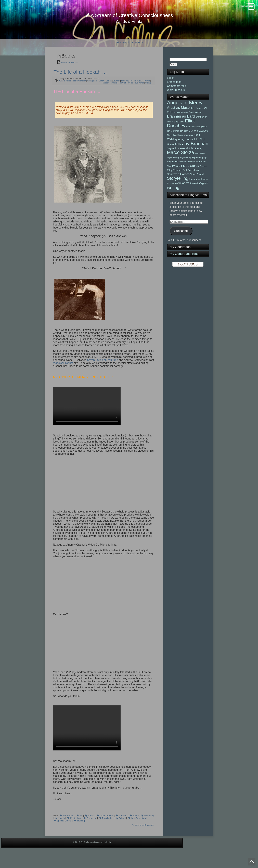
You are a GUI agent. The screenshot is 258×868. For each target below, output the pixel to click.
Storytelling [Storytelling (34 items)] (178, 190)
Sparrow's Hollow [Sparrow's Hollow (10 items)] (178, 186)
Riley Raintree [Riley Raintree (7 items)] (175, 182)
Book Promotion (79, 93)
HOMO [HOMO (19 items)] (200, 151)
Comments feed (177, 98)
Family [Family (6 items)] (189, 139)
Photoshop (75, 830)
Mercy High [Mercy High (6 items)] (179, 169)
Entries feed (174, 94)
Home (120, 54)
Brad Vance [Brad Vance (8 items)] (195, 124)
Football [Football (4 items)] (197, 139)
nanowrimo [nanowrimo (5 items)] (180, 174)
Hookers (123, 827)
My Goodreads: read (184, 266)
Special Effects (64, 833)
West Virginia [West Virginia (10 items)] (200, 195)
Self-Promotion (138, 830)
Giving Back (92, 93)
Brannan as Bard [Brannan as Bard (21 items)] (181, 128)
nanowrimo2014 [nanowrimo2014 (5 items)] (193, 174)
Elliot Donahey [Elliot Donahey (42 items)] (181, 135)
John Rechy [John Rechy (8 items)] (195, 160)
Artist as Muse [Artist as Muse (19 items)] (178, 119)
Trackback (149, 837)
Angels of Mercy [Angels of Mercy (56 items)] (185, 115)
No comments (138, 837)
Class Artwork (106, 827)
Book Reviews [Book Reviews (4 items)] (182, 124)
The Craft (122, 95)
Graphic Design (105, 93)
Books (91, 827)
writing (148, 95)
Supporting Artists (110, 95)
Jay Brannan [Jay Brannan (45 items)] (195, 156)
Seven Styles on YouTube (103, 372)
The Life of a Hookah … (80, 84)
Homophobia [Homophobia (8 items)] (174, 156)
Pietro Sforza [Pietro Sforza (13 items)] (190, 178)
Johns (136, 827)
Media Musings (137, 93)
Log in (171, 90)
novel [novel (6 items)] (203, 174)
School (122, 830)
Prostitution (108, 830)
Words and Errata (70, 74)
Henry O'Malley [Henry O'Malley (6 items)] (186, 152)
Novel (147, 93)
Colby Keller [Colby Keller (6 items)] (178, 134)
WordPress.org (176, 102)
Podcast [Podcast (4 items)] (203, 178)
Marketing (125, 93)
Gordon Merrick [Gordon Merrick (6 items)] (185, 147)
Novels (61, 830)
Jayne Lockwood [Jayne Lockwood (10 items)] (177, 160)
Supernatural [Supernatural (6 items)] (195, 191)
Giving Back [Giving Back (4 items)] (172, 147)
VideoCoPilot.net (63, 375)
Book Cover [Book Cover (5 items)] (196, 120)
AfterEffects (68, 827)
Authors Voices (65, 93)
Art (81, 827)
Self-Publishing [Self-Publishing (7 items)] (191, 182)
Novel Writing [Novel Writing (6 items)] (174, 178)
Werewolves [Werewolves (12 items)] (183, 195)
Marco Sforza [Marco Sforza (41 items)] (180, 164)
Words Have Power (136, 95)
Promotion (91, 830)
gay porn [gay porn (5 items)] (184, 143)
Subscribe (181, 243)
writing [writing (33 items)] (173, 200)
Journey (116, 93)
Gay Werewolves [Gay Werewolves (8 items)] (198, 143)
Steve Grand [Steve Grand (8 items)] (196, 186)
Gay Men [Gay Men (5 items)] (175, 143)
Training (81, 833)
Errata (139, 54)
